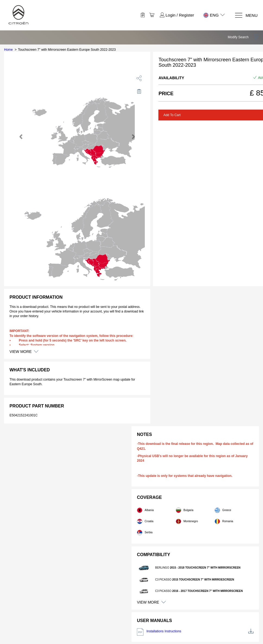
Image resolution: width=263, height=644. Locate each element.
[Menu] (246, 15)
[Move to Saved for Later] (139, 91)
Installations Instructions (195, 632)
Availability (171, 78)
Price (166, 94)
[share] (139, 78)
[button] (243, 37)
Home (8, 50)
